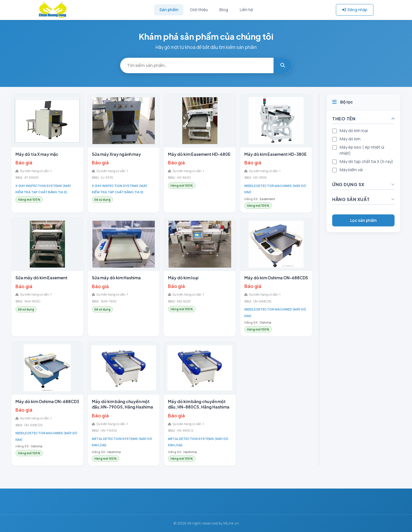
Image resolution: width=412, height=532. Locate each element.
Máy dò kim (350, 139)
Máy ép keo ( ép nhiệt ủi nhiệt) (362, 150)
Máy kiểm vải (351, 170)
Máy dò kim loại (354, 130)
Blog (224, 10)
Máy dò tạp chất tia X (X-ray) (366, 161)
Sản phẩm (169, 10)
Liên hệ (246, 10)
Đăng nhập (355, 10)
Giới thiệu (199, 10)
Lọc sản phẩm (363, 220)
